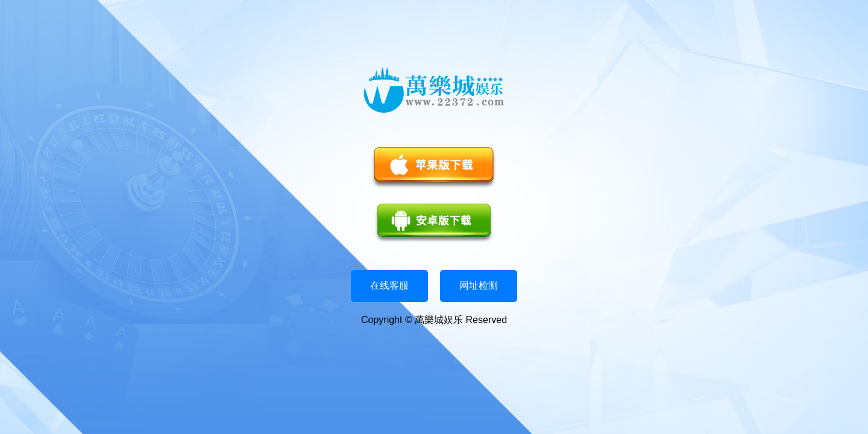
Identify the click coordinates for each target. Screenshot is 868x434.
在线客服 (389, 285)
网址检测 (479, 285)
